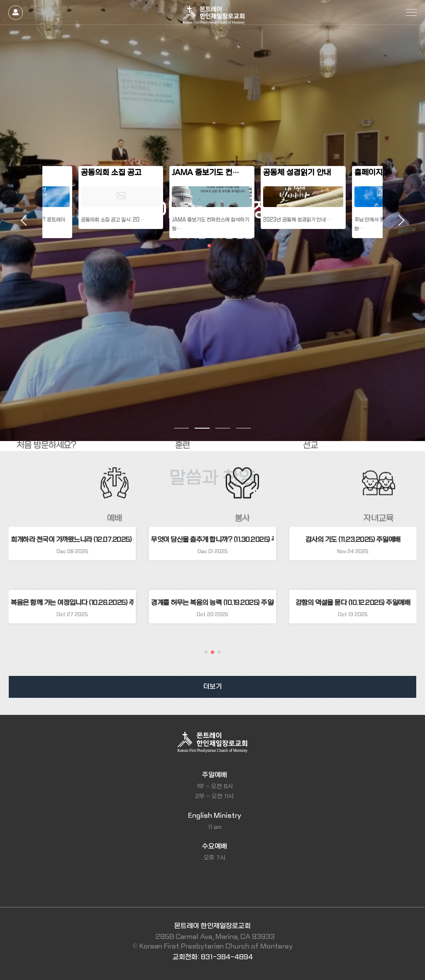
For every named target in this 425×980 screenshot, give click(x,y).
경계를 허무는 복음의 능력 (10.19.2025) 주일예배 (212, 603)
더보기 (213, 686)
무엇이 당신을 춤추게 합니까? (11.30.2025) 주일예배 (212, 540)
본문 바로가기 (0, 0)
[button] (206, 652)
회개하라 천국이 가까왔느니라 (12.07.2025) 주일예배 (72, 540)
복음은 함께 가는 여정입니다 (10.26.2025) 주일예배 (72, 603)
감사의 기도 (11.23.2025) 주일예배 (353, 540)
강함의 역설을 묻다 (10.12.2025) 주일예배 (353, 603)
